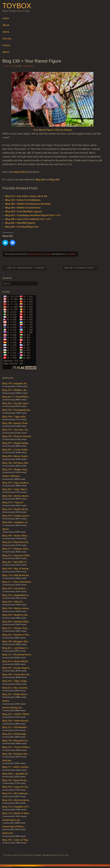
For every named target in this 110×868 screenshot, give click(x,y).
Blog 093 (55, 179)
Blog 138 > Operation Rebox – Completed (24, 268)
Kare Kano (46, 254)
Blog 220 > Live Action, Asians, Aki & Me (26, 196)
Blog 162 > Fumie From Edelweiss (23, 200)
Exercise (7, 39)
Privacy (6, 45)
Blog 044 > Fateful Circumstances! (23, 208)
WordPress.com (61, 855)
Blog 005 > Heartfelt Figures (20, 223)
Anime (6, 32)
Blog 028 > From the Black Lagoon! (24, 211)
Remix (6, 52)
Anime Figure (35, 254)
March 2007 (20, 172)
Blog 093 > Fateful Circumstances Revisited (28, 204)
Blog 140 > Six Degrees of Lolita (80, 268)
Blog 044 (40, 179)
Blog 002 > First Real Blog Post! (22, 227)
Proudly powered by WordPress (18, 855)
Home (6, 18)
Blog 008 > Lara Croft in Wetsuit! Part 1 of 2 (28, 219)
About (6, 25)
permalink (71, 254)
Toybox (17, 6)
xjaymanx (28, 66)
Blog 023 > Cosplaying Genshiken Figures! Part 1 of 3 (33, 215)
